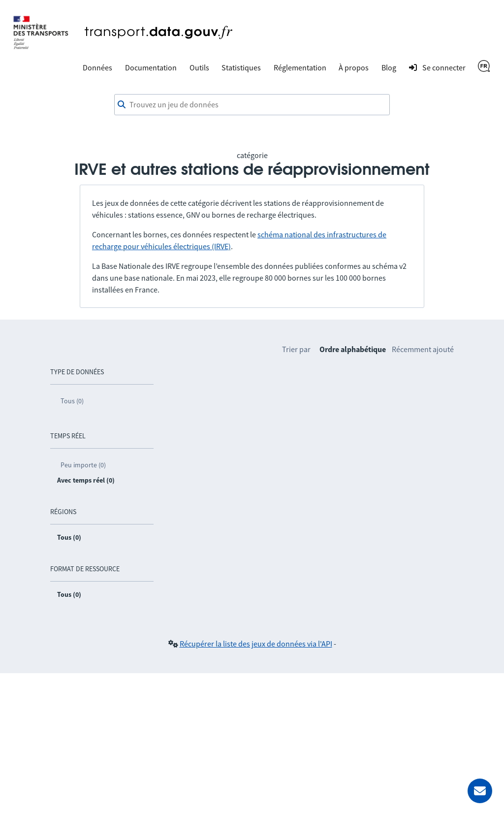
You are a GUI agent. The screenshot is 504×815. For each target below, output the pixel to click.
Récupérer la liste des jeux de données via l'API (256, 644)
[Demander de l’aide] (480, 791)
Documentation (151, 67)
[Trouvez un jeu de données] (252, 105)
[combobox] (252, 105)
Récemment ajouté (423, 349)
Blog (389, 67)
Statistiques (241, 67)
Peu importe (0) (83, 465)
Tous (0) (72, 401)
